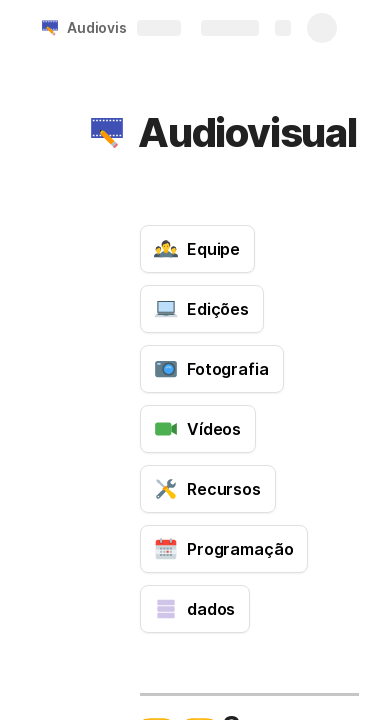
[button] (107, 133)
